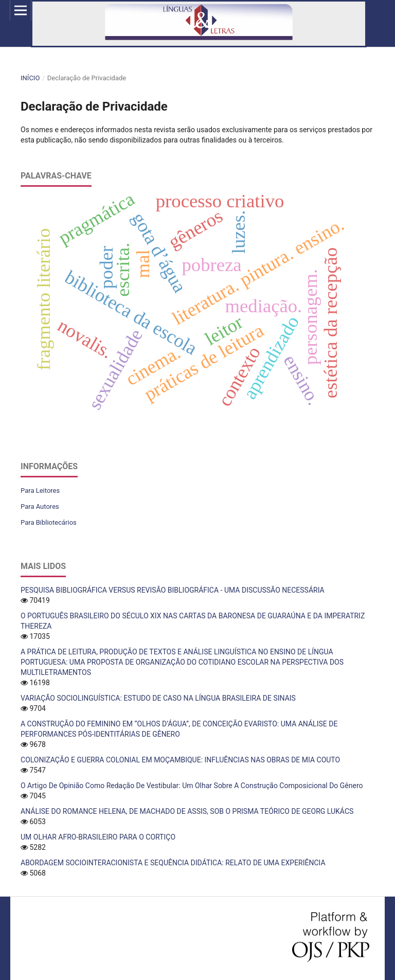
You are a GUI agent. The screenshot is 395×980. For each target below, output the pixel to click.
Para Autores (40, 506)
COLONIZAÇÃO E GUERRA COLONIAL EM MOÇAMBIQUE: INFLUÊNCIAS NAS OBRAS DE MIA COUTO (180, 760)
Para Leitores (40, 491)
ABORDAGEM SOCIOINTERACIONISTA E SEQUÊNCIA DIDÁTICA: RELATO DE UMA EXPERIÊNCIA (173, 863)
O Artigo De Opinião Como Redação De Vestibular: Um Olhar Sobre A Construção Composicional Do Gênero (192, 786)
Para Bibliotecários (49, 522)
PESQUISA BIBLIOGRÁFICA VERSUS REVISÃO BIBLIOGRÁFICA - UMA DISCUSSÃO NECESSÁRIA (173, 590)
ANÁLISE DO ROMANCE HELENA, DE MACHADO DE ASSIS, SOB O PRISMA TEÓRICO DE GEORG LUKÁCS (187, 811)
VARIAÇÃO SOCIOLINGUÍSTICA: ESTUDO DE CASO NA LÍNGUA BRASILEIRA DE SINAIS (158, 698)
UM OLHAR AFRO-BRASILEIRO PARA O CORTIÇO (98, 837)
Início (30, 78)
